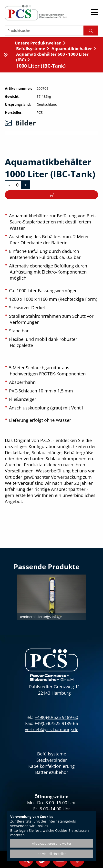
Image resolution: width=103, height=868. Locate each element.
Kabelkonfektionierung (51, 766)
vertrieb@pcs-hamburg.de (52, 729)
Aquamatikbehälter (72, 49)
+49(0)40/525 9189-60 (56, 717)
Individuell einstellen (51, 854)
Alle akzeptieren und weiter (52, 843)
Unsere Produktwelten (38, 43)
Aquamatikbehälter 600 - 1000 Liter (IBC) (52, 57)
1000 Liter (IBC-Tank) (41, 66)
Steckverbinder (52, 760)
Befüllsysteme (31, 49)
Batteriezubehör (52, 772)
